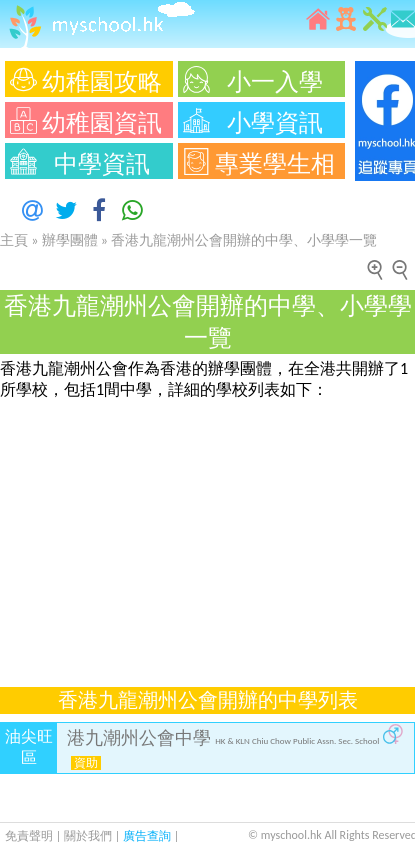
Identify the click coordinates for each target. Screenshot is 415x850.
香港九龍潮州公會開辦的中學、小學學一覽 (244, 240)
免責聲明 (29, 836)
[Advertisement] (202, 532)
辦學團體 (70, 240)
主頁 (14, 240)
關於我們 (89, 836)
